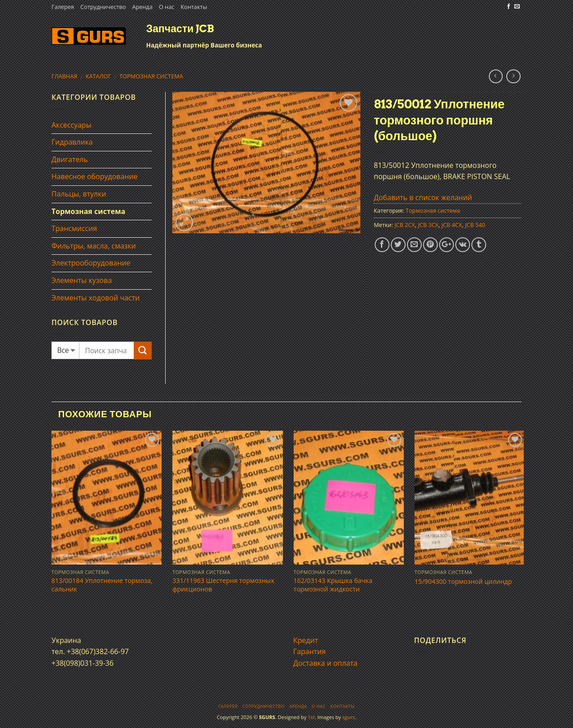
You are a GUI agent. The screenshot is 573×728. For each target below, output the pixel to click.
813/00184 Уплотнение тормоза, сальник (102, 585)
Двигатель (70, 159)
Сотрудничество (103, 7)
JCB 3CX (428, 225)
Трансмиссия (74, 228)
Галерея (63, 7)
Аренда (142, 7)
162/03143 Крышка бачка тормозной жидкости (333, 585)
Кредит (306, 640)
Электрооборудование (91, 263)
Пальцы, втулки (79, 194)
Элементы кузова (82, 280)
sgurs (349, 717)
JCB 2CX (405, 225)
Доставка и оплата (325, 663)
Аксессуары (71, 125)
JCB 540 (475, 225)
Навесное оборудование (94, 176)
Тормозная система (151, 76)
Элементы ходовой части (96, 298)
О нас (167, 7)
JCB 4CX (452, 225)
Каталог (98, 76)
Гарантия (310, 651)
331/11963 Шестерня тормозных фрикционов (223, 585)
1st (311, 717)
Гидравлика (72, 142)
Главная (64, 76)
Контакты (194, 7)
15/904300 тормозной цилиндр (463, 582)
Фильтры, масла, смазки (94, 246)
